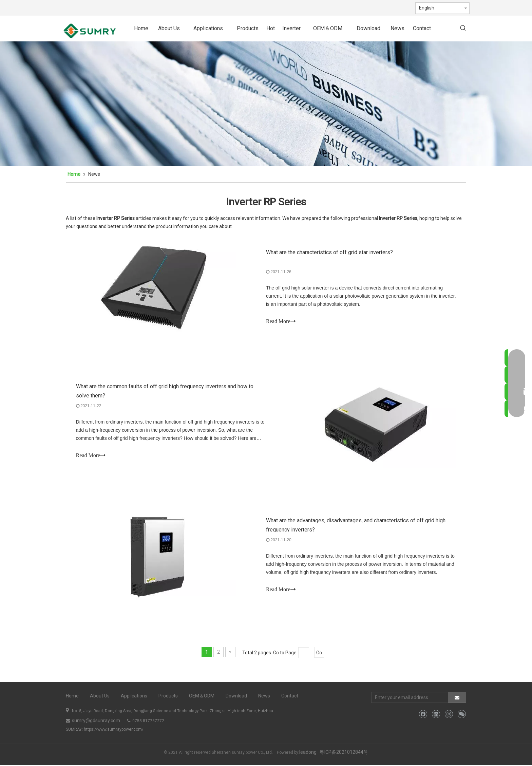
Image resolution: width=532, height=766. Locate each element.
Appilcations (134, 696)
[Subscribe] (457, 698)
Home (72, 696)
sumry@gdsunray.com (96, 722)
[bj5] (266, 104)
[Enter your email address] (408, 698)
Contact (290, 696)
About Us (100, 696)
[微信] (396, 6)
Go (319, 653)
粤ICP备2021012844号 (344, 753)
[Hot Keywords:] (463, 29)
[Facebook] (362, 6)
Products (168, 696)
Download (236, 696)
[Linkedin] (373, 6)
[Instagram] (385, 6)
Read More (281, 321)
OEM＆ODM (202, 696)
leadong (308, 753)
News (264, 696)
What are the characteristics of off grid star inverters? (329, 252)
